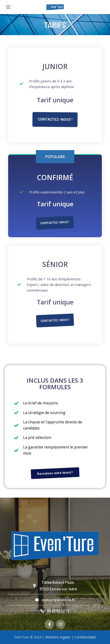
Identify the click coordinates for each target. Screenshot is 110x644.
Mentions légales (58, 637)
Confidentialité (85, 637)
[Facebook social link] (49, 624)
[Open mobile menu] (8, 7)
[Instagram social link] (61, 624)
